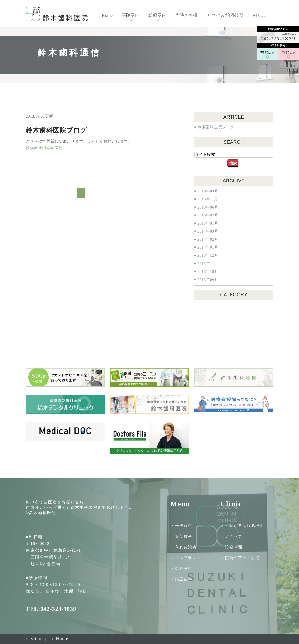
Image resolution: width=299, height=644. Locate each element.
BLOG (259, 15)
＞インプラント (186, 558)
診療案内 (157, 15)
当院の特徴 (186, 15)
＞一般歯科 (181, 526)
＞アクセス (231, 536)
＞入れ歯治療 (184, 547)
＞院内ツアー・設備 (240, 558)
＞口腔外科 (181, 568)
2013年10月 (208, 272)
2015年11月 (208, 199)
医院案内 (131, 15)
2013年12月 (208, 255)
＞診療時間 (231, 547)
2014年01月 (208, 247)
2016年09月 (208, 191)
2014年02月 (208, 239)
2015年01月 (208, 223)
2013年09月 (208, 280)
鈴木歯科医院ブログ (56, 130)
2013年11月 (208, 264)
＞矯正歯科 (181, 579)
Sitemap (37, 639)
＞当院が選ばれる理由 (242, 526)
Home (107, 15)
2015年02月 (208, 215)
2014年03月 (208, 231)
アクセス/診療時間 (225, 15)
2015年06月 (208, 207)
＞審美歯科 (181, 536)
